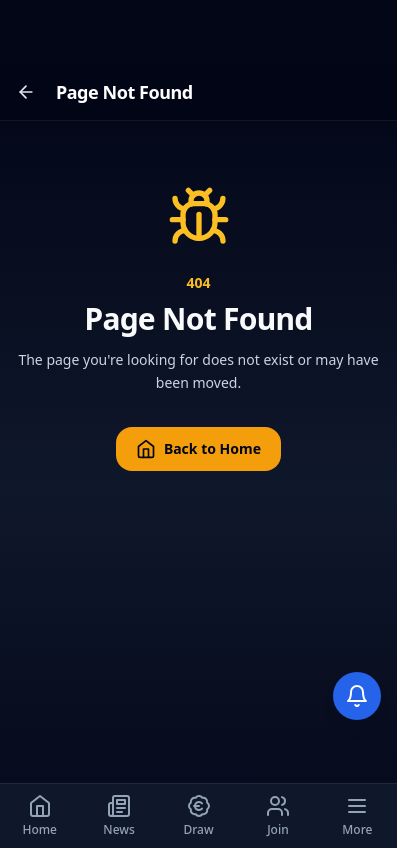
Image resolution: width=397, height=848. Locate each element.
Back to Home (198, 449)
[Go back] (26, 92)
